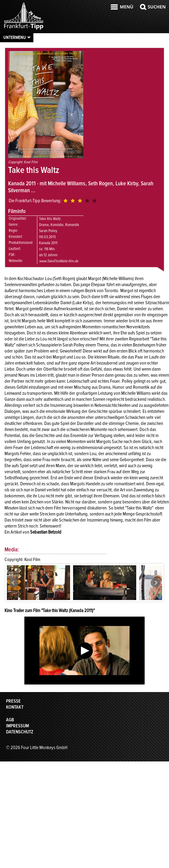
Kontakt (15, 707)
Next (155, 583)
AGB (10, 720)
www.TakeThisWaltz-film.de (59, 261)
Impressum (17, 726)
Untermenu (15, 37)
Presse (13, 701)
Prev (14, 583)
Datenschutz (20, 732)
